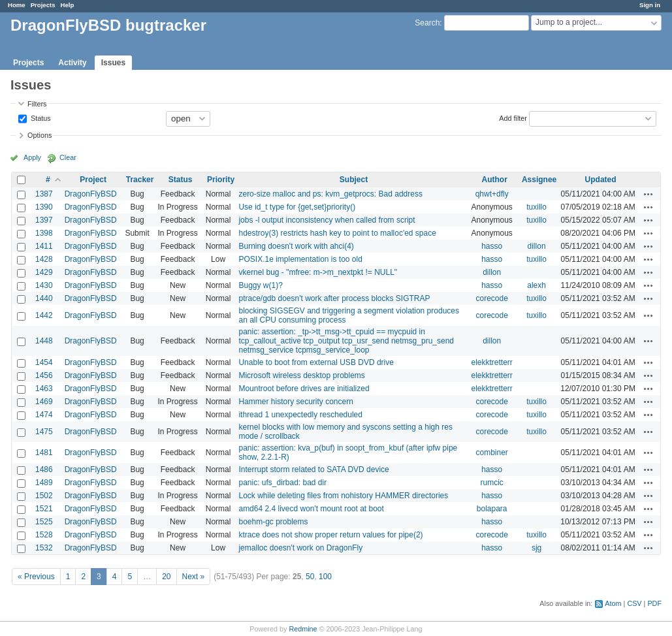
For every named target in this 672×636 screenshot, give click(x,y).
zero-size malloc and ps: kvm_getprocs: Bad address (330, 194)
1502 (44, 496)
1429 (44, 272)
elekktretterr (492, 362)
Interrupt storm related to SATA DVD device (313, 469)
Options (40, 135)
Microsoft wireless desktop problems (301, 375)
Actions (648, 194)
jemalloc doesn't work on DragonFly (300, 548)
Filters (37, 104)
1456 (44, 375)
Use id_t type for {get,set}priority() (297, 207)
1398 (44, 233)
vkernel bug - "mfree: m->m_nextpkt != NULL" (318, 272)
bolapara (492, 509)
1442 (44, 315)
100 (325, 577)
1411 (44, 246)
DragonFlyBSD (91, 194)
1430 (44, 285)
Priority (221, 180)
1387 (44, 194)
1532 (44, 548)
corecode (492, 298)
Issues (113, 63)
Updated (601, 180)
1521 (44, 509)
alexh (536, 285)
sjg (536, 548)
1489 (44, 483)
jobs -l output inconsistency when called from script (327, 220)
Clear (68, 157)
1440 (44, 298)
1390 (44, 207)
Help (68, 5)
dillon (537, 246)
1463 (44, 389)
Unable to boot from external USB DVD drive (316, 362)
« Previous (36, 577)
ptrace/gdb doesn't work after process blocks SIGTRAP (334, 298)
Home (17, 5)
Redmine (303, 629)
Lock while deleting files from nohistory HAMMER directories (343, 496)
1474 (44, 415)
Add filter (513, 118)
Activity (72, 63)
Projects (43, 5)
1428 (44, 259)
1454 (44, 362)
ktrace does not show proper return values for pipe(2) (330, 535)
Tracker (140, 180)
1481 (44, 453)
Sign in (650, 5)
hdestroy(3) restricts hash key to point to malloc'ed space (337, 233)
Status (40, 118)
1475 (44, 432)
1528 (44, 535)
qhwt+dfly (492, 194)
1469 (44, 402)
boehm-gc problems (273, 522)
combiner (492, 453)
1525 (44, 522)
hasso (492, 246)
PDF (654, 603)
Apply (32, 157)
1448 (44, 341)
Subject (354, 180)
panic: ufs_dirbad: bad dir (282, 483)
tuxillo (536, 207)
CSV (634, 603)
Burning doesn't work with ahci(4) (296, 246)
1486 (44, 469)
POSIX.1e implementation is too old (300, 259)
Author (495, 180)
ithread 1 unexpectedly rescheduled (300, 415)
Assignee (539, 180)
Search (427, 23)
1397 (44, 220)
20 (166, 577)
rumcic (492, 483)
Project (93, 180)
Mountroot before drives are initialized (304, 389)
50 (310, 577)
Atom (613, 603)
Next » (194, 577)
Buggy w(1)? (260, 285)
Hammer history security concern (296, 402)
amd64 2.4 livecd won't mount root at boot (311, 509)
